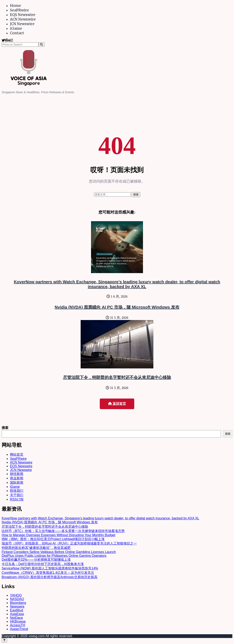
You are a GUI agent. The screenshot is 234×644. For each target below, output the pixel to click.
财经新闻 (17, 474)
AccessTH (18, 625)
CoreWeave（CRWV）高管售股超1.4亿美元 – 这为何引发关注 (48, 573)
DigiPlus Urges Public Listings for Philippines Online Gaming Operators (54, 556)
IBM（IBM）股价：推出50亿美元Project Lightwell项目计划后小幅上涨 (53, 539)
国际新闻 (17, 483)
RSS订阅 (17, 499)
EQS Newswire (23, 15)
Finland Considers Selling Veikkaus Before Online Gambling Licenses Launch (59, 552)
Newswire (17, 607)
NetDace (16, 618)
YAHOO (16, 595)
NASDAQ (17, 599)
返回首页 (117, 404)
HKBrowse (18, 621)
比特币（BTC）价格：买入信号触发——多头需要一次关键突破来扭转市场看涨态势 (63, 531)
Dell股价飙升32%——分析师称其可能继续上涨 (36, 560)
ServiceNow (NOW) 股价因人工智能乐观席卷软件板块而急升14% (50, 568)
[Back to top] (4, 640)
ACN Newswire (23, 19)
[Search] (41, 45)
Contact (17, 33)
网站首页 (17, 454)
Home (15, 6)
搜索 (5, 428)
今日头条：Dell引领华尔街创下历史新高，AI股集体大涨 (43, 564)
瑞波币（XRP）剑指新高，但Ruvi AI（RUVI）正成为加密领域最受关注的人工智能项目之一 (69, 543)
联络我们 (17, 491)
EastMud (17, 610)
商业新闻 (17, 478)
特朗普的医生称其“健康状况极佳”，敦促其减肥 (36, 548)
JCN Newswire (22, 24)
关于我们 (17, 495)
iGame (16, 28)
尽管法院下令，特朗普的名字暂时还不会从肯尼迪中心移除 (117, 377)
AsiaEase (17, 614)
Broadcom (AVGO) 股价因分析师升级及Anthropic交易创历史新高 (50, 577)
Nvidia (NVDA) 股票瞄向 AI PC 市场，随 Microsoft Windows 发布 (117, 307)
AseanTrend (19, 629)
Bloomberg (18, 603)
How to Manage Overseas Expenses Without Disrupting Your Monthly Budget (58, 535)
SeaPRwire (19, 10)
